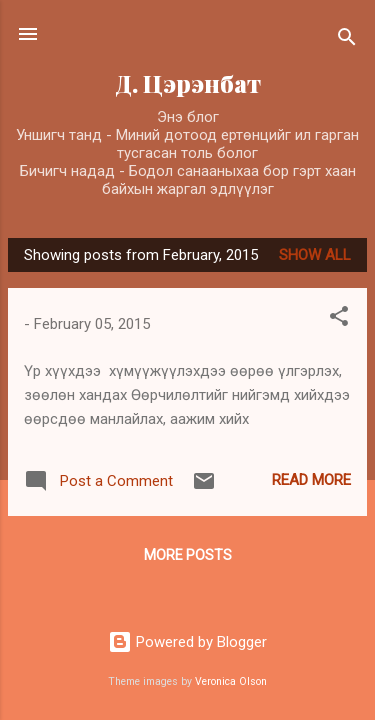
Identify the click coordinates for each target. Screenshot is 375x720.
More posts (188, 555)
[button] (339, 319)
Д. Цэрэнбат (188, 83)
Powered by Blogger (187, 642)
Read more (311, 480)
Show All (315, 255)
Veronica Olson (231, 681)
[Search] (347, 40)
